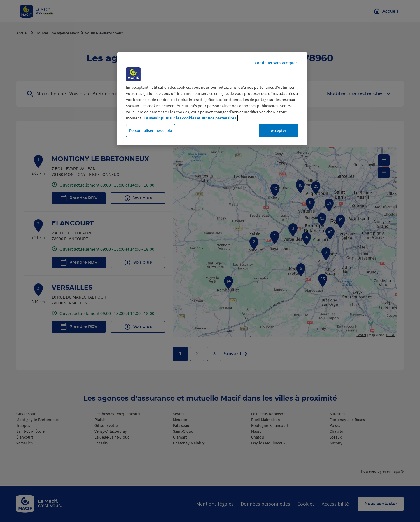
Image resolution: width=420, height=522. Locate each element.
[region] (212, 99)
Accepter (279, 130)
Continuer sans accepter (276, 63)
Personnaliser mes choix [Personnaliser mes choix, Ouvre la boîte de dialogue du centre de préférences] (151, 130)
